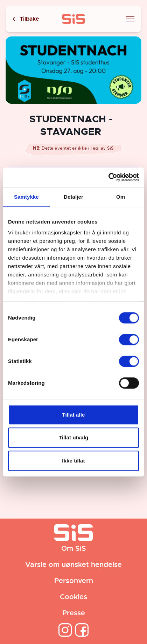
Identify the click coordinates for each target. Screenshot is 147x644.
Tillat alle (73, 415)
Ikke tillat (73, 461)
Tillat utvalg (73, 437)
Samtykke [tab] (26, 197)
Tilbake (25, 19)
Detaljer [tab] (73, 197)
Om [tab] (121, 197)
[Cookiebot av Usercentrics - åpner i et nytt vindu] (108, 177)
